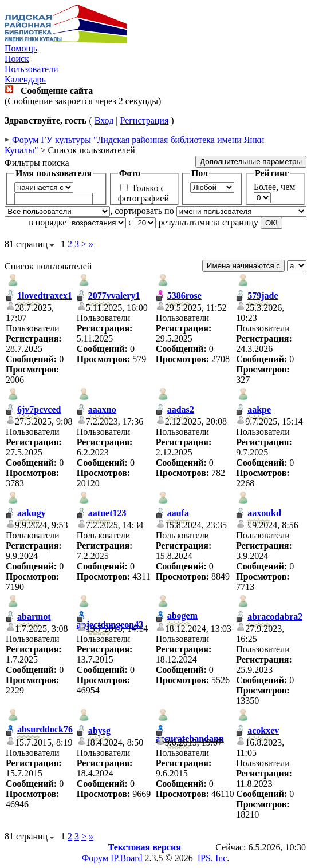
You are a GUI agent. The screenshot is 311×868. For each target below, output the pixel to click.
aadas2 (181, 409)
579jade (263, 296)
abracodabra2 (275, 617)
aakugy (32, 513)
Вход (104, 120)
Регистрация (144, 120)
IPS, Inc (212, 858)
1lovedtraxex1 (45, 296)
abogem (182, 615)
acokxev (263, 730)
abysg (99, 730)
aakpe (259, 409)
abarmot (34, 617)
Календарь (25, 79)
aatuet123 (107, 513)
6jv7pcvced (39, 409)
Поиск (17, 59)
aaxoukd (264, 513)
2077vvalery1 (114, 296)
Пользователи (32, 69)
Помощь (21, 48)
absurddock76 (45, 729)
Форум (95, 858)
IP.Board (127, 858)
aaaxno (102, 409)
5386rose (184, 296)
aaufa (178, 513)
